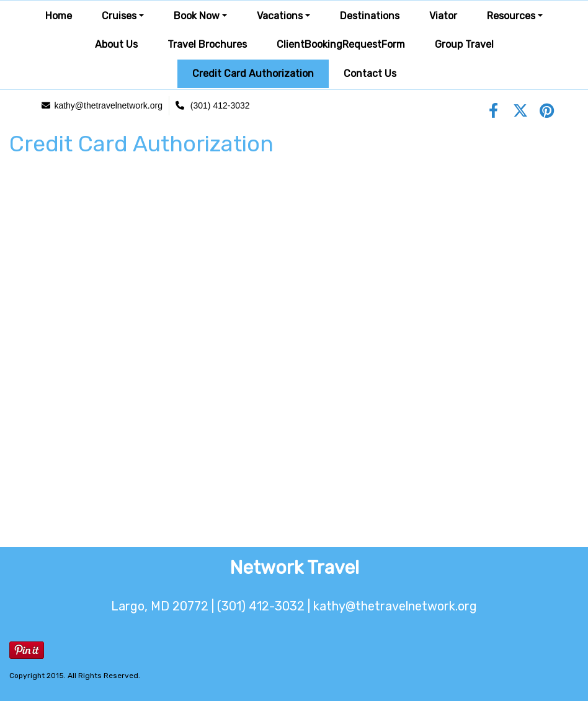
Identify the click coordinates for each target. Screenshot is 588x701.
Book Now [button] (197, 16)
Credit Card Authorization (253, 74)
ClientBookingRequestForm (341, 44)
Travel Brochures (207, 44)
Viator (443, 16)
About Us (116, 44)
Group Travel (464, 44)
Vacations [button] (280, 16)
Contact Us (370, 74)
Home (59, 16)
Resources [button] (511, 16)
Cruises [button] (119, 16)
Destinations (370, 16)
